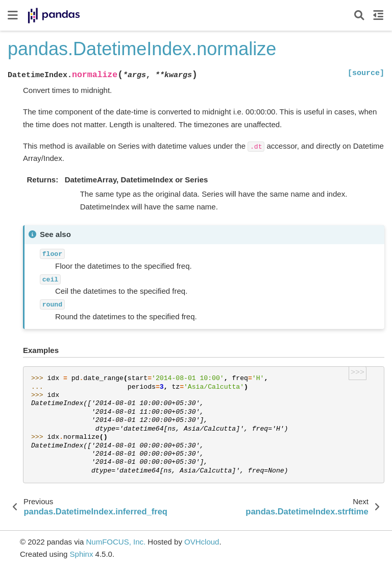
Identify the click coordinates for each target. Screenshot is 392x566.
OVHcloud (202, 542)
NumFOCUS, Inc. (116, 542)
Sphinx (82, 554)
